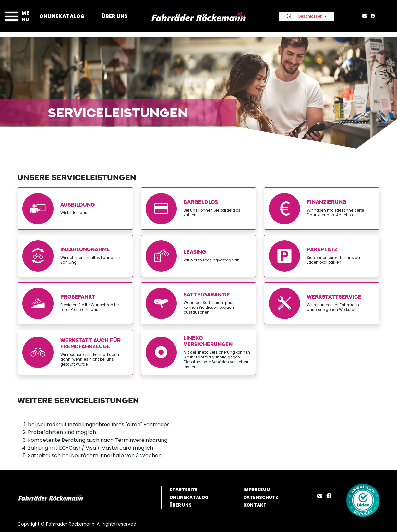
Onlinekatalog (62, 16)
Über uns (114, 16)
